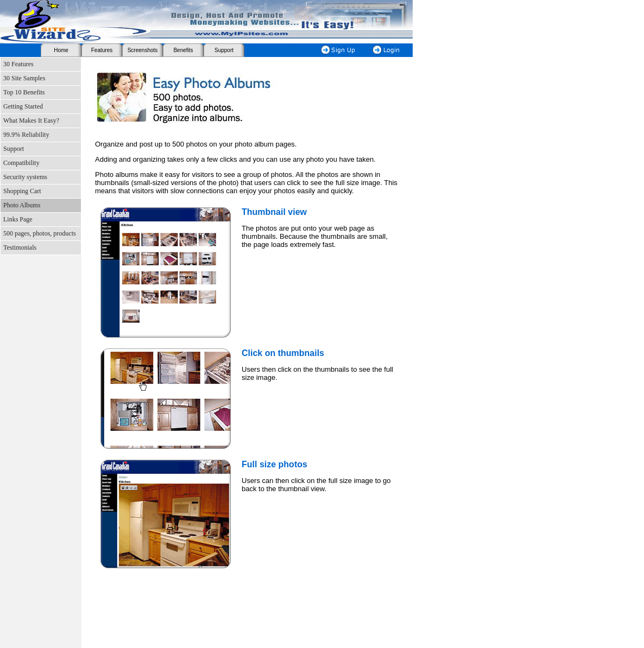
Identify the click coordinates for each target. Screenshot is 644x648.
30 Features (18, 64)
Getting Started (23, 106)
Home (61, 50)
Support (224, 50)
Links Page (18, 219)
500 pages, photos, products (40, 233)
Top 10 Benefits (24, 92)
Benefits (183, 50)
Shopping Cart (22, 191)
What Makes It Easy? (31, 120)
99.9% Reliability (26, 135)
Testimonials (20, 247)
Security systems (25, 177)
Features (102, 50)
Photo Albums (22, 205)
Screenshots (143, 50)
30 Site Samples (24, 78)
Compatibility (21, 163)
